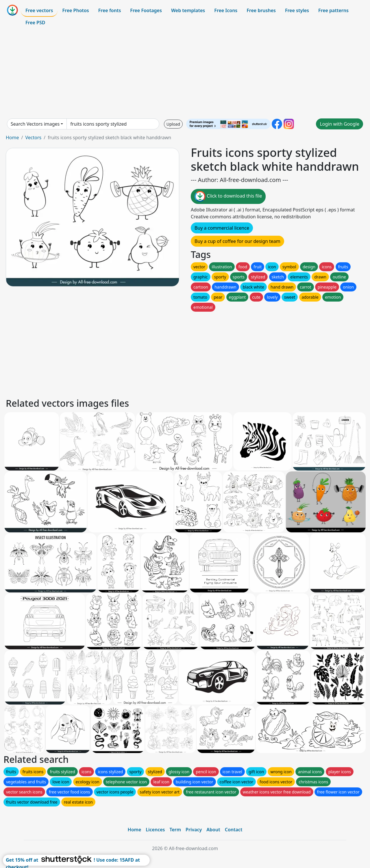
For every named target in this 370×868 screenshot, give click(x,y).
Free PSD (35, 23)
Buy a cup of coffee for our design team (237, 241)
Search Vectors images (35, 124)
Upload (173, 124)
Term (175, 830)
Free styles (297, 10)
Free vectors (39, 10)
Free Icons (226, 10)
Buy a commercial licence (222, 228)
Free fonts (110, 10)
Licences (155, 830)
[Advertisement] (185, 73)
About (213, 830)
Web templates (188, 10)
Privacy (194, 830)
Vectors (33, 137)
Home (12, 137)
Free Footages (146, 10)
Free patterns (333, 10)
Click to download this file (228, 196)
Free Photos (75, 10)
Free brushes (261, 10)
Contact (234, 830)
